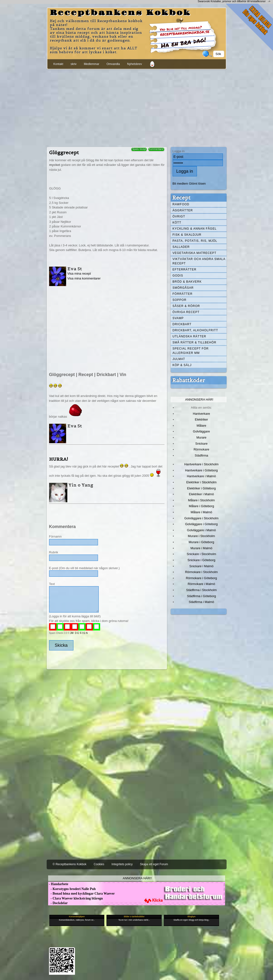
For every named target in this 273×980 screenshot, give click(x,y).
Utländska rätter (189, 336)
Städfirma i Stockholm (202, 590)
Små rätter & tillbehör (194, 342)
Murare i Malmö (202, 548)
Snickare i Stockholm (201, 554)
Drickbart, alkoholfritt (195, 330)
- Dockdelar (58, 903)
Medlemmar (92, 64)
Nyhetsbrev (135, 64)
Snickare (201, 444)
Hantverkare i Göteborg (201, 470)
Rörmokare (201, 449)
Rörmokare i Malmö (201, 584)
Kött (177, 223)
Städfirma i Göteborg (202, 596)
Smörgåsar (183, 288)
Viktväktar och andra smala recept (199, 261)
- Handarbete (58, 884)
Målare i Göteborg (202, 506)
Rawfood (181, 204)
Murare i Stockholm (202, 536)
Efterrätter (185, 270)
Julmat (179, 359)
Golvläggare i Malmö (201, 530)
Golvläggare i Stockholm (201, 518)
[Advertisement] (137, 107)
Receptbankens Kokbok (120, 13)
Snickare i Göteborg (201, 560)
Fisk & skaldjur (187, 235)
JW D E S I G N (79, 633)
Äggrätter (183, 210)
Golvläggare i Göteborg (202, 524)
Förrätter (183, 294)
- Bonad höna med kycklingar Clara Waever (81, 894)
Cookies (99, 864)
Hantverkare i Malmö (202, 476)
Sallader (181, 247)
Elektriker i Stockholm (201, 482)
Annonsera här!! (137, 878)
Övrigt (179, 216)
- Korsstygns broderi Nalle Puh (72, 889)
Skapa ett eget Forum (154, 864)
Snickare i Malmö (201, 566)
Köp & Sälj (182, 365)
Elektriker (202, 419)
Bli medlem (180, 184)
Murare (201, 437)
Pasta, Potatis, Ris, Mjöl (195, 241)
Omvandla (113, 64)
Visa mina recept (79, 274)
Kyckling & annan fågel (195, 229)
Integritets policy (122, 864)
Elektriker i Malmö (201, 494)
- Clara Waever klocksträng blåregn (75, 898)
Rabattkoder (189, 380)
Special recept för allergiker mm (191, 351)
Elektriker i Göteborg (201, 488)
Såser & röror (186, 306)
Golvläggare (202, 431)
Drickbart (182, 324)
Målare (202, 426)
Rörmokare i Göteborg (201, 578)
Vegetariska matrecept (195, 253)
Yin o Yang (81, 485)
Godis (178, 276)
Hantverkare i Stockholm (201, 464)
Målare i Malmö (201, 512)
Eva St (75, 269)
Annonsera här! (199, 400)
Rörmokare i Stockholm (201, 572)
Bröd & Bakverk (187, 282)
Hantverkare (201, 414)
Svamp (178, 318)
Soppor (180, 300)
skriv (74, 64)
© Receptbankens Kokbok (70, 864)
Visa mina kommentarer (84, 278)
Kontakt (58, 64)
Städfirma (201, 455)
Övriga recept (186, 312)
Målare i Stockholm (201, 500)
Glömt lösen (197, 184)
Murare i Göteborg (201, 542)
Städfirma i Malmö (201, 602)
